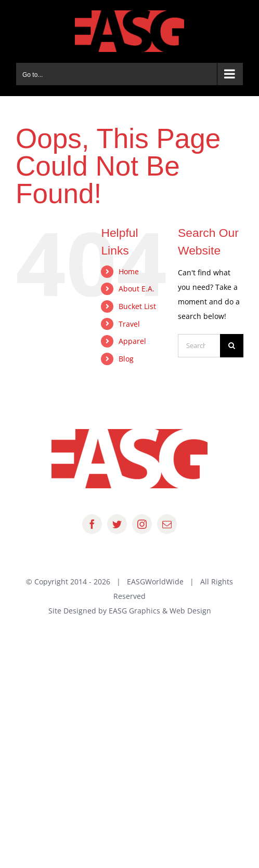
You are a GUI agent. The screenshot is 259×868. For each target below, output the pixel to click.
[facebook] (92, 524)
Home (129, 271)
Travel (129, 324)
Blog (126, 359)
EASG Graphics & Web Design (160, 611)
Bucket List (137, 306)
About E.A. (137, 289)
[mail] (167, 524)
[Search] (232, 346)
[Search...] (199, 346)
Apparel (132, 341)
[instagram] (142, 524)
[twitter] (117, 524)
